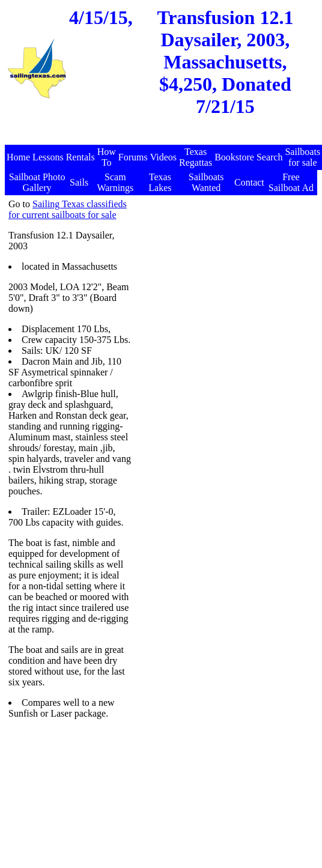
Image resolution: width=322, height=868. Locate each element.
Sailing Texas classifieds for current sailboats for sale (68, 209)
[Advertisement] (162, 138)
